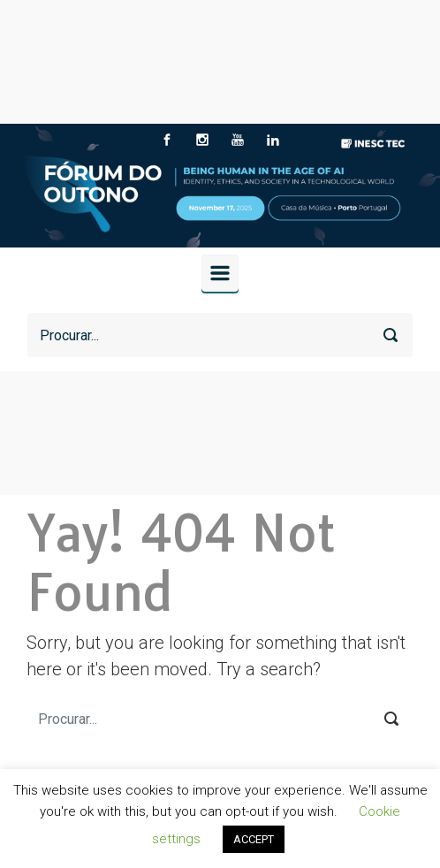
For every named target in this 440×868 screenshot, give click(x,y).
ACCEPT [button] (254, 839)
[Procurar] (220, 335)
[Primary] (220, 273)
